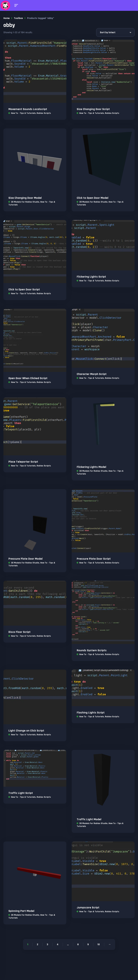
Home (6, 18)
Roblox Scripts (44, 113)
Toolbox (18, 18)
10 (99, 944)
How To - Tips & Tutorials (23, 113)
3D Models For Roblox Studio (25, 202)
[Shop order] (115, 32)
